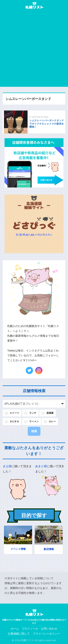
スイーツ (14, 413)
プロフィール (30, 629)
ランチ (33, 413)
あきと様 (41, 466)
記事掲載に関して (19, 634)
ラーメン (34, 421)
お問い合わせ (49, 629)
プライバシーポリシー (46, 634)
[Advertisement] (34, 51)
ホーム (15, 629)
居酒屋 (50, 413)
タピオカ (14, 421)
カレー (52, 421)
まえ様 (7, 466)
